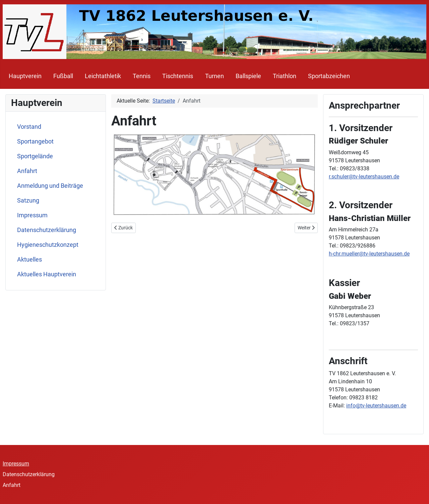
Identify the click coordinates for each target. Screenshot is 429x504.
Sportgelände (35, 156)
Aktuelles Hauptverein (47, 274)
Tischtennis (178, 76)
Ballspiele (248, 76)
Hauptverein (25, 76)
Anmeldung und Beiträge (50, 186)
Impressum (32, 215)
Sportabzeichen (329, 76)
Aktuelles (29, 260)
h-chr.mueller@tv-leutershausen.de (369, 254)
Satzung (28, 201)
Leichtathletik (103, 76)
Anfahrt (27, 171)
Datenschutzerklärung (47, 230)
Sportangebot (35, 142)
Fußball (63, 76)
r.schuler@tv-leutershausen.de (364, 177)
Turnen (214, 76)
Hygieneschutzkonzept (48, 245)
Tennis (142, 76)
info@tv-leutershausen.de (376, 406)
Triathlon (285, 76)
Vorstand (29, 127)
